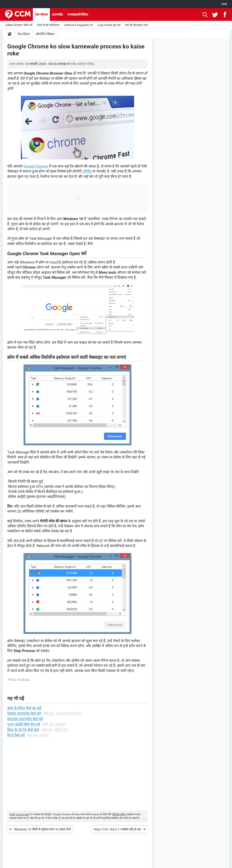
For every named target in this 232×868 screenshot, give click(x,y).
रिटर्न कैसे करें (16, 735)
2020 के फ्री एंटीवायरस (48, 25)
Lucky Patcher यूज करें (109, 25)
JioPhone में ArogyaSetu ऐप (78, 25)
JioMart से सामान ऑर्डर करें (19, 25)
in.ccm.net (23, 814)
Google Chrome (36, 166)
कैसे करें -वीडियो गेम (55, 730)
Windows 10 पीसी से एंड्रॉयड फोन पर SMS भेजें (42, 829)
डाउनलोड (57, 14)
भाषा (224, 4)
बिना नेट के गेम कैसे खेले (23, 730)
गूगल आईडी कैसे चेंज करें (24, 724)
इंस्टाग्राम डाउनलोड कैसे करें (25, 719)
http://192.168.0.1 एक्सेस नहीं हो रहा (117, 829)
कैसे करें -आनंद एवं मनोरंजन (62, 713)
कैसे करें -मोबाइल (54, 724)
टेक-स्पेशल (41, 14)
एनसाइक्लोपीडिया (78, 14)
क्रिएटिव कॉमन (119, 814)
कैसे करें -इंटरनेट (38, 735)
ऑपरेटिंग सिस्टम (45, 34)
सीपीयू (87, 171)
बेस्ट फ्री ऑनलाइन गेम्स (136, 25)
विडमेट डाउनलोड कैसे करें (24, 713)
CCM (12, 814)
